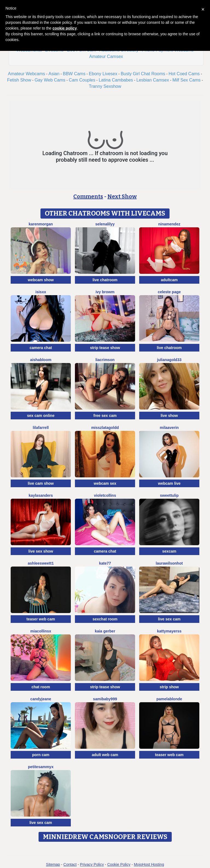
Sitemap (53, 864)
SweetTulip (169, 495)
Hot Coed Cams (184, 74)
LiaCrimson (105, 360)
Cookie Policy (119, 864)
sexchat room (105, 619)
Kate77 (105, 563)
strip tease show (105, 348)
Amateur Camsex (106, 56)
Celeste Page (169, 292)
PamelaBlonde (169, 699)
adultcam (169, 280)
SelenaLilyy (105, 224)
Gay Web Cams (50, 80)
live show (169, 416)
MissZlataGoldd (105, 428)
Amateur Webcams (27, 74)
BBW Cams (74, 74)
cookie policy (65, 28)
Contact (70, 864)
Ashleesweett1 (41, 563)
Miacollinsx (41, 631)
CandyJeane (41, 699)
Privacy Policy (92, 864)
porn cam (41, 755)
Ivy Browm (105, 292)
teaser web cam (41, 619)
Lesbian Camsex (153, 80)
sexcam (169, 551)
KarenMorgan (41, 224)
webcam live (169, 483)
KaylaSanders (41, 495)
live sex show (41, 551)
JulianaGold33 (169, 360)
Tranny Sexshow (105, 86)
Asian (54, 74)
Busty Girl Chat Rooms (143, 74)
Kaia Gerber (105, 631)
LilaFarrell (41, 428)
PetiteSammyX (41, 767)
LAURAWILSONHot (169, 563)
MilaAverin (169, 428)
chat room (41, 687)
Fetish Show (19, 80)
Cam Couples (82, 80)
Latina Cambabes (116, 80)
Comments (88, 196)
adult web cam (105, 755)
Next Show (122, 196)
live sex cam (169, 619)
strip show (169, 687)
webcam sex (105, 483)
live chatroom (105, 280)
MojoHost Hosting (149, 864)
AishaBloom (41, 360)
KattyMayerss (169, 631)
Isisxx (41, 292)
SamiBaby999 (105, 699)
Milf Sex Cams (186, 80)
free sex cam (105, 416)
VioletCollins (105, 495)
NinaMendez (169, 224)
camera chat (41, 348)
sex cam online (41, 416)
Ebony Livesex (103, 74)
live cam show (41, 483)
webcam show (41, 280)
